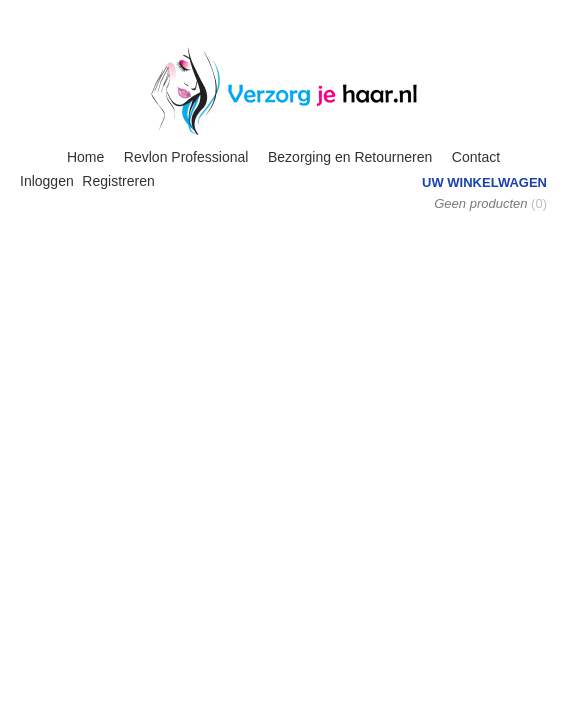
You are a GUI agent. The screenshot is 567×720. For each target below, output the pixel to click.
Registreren (118, 181)
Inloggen (47, 181)
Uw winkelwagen (484, 182)
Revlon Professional (186, 157)
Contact (476, 157)
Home (85, 157)
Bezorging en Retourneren (350, 157)
